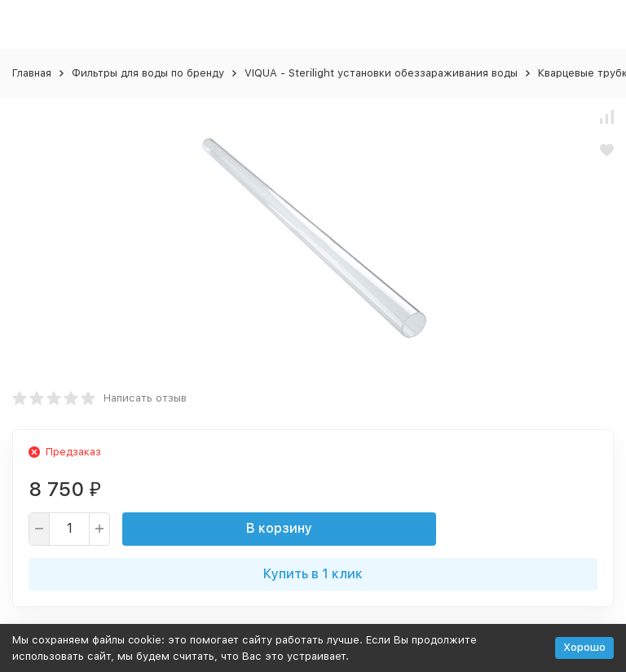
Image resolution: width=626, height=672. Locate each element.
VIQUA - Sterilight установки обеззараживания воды (381, 73)
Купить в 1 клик (313, 574)
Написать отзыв (145, 398)
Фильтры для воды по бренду (148, 73)
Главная (32, 73)
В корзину (279, 528)
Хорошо (584, 647)
